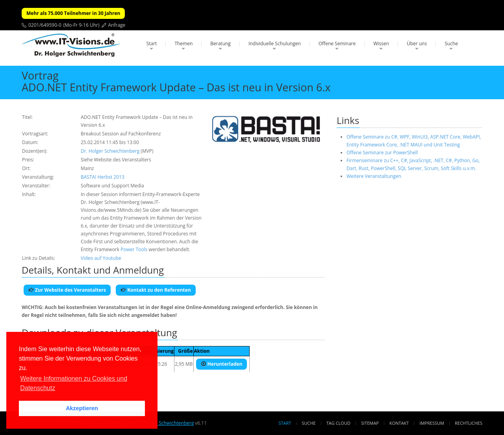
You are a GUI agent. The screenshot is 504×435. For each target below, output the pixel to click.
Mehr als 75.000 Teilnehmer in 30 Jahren (73, 13)
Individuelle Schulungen (275, 43)
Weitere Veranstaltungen (374, 176)
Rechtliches (469, 423)
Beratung (220, 43)
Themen (183, 43)
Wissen (381, 43)
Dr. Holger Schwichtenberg (110, 151)
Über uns (417, 43)
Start (152, 43)
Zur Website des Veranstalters (67, 290)
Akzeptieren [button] (82, 408)
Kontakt (399, 423)
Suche (451, 43)
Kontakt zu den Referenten (156, 290)
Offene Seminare (337, 43)
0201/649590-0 (45, 25)
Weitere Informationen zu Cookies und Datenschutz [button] (74, 383)
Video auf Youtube (101, 258)
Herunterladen (222, 364)
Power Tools (134, 249)
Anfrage (117, 25)
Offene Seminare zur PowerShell (382, 153)
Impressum (432, 423)
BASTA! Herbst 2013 (103, 177)
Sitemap (370, 423)
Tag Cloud (338, 423)
